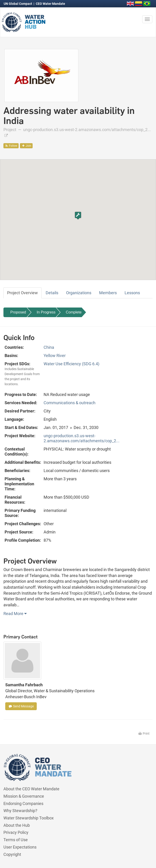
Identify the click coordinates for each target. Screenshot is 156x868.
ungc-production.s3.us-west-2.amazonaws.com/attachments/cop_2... (82, 438)
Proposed (18, 312)
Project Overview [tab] (22, 293)
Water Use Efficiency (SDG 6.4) (71, 364)
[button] (78, 216)
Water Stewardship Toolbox (29, 818)
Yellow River (55, 356)
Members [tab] (108, 293)
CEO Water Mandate (50, 4)
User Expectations (20, 847)
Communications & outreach (70, 403)
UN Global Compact (18, 4)
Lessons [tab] (132, 293)
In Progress (46, 312)
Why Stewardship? (20, 811)
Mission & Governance (24, 796)
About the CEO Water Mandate (31, 789)
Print (144, 733)
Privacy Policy (16, 832)
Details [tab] (52, 293)
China (49, 347)
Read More (15, 614)
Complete (74, 312)
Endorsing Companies (23, 803)
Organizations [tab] (79, 293)
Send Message (21, 706)
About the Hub (17, 825)
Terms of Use (16, 840)
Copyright (12, 854)
